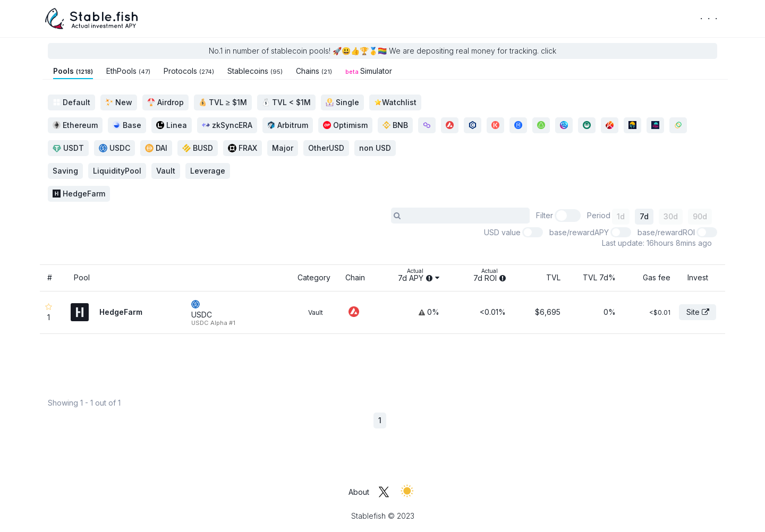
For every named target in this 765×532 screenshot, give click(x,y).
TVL (553, 277)
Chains (314, 71)
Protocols (189, 71)
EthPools (128, 71)
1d (621, 216)
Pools (73, 71)
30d (671, 216)
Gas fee (657, 277)
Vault (316, 312)
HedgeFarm (79, 194)
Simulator (369, 71)
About (359, 492)
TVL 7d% (599, 277)
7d (644, 216)
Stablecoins (255, 71)
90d (700, 216)
